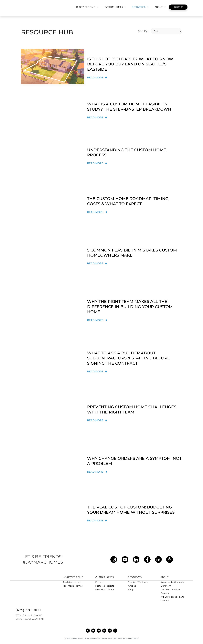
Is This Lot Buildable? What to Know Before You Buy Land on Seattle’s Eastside (130, 64)
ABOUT (162, 7)
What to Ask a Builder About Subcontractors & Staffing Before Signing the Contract (128, 358)
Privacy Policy (107, 638)
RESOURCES (142, 7)
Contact (178, 7)
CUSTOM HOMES (117, 7)
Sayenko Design (132, 638)
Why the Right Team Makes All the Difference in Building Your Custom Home (130, 307)
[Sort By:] (166, 31)
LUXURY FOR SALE (88, 7)
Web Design (118, 638)
